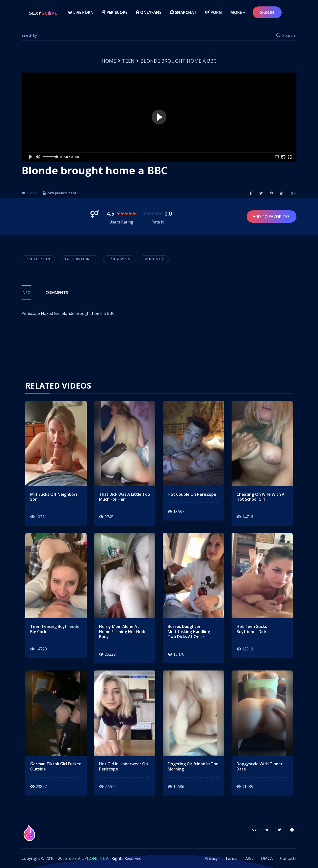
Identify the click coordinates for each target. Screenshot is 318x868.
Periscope (115, 12)
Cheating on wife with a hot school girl (261, 497)
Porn (213, 12)
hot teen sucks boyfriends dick (252, 629)
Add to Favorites (272, 217)
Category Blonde (79, 259)
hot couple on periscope (192, 494)
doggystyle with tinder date (260, 767)
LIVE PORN (81, 12)
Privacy (211, 858)
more (236, 12)
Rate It (158, 222)
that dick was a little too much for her (125, 497)
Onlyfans (149, 12)
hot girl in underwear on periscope (123, 767)
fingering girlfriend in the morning (193, 767)
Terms (231, 858)
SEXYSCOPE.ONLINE (86, 858)
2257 (249, 858)
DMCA (267, 858)
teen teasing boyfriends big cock (54, 629)
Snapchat (183, 12)
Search (286, 35)
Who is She (154, 259)
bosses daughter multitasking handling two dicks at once (189, 632)
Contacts (288, 858)
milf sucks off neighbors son (54, 497)
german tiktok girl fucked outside (56, 767)
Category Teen (38, 259)
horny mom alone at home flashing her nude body (123, 632)
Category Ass (119, 259)
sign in (267, 12)
